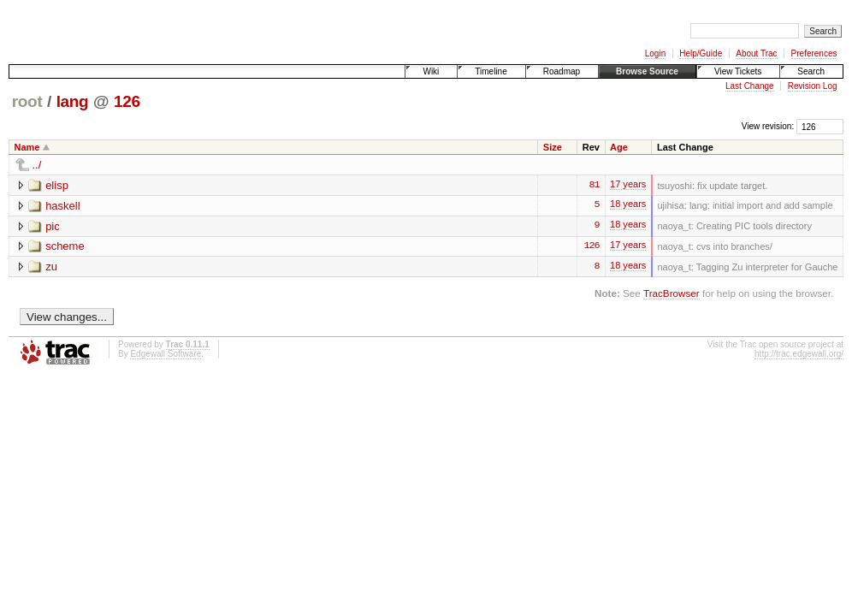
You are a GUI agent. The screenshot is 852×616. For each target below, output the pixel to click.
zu (51, 267)
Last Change (750, 86)
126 (127, 101)
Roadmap (562, 71)
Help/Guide (701, 53)
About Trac (756, 53)
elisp (57, 185)
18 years (628, 207)
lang (73, 101)
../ (37, 165)
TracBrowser (672, 294)
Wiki (431, 71)
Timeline (491, 71)
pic (53, 226)
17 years (628, 187)
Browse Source (647, 71)
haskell (62, 206)
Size (553, 147)
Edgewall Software (166, 355)
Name (27, 147)
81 (595, 186)
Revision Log (813, 86)
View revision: (768, 126)
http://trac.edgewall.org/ (799, 355)
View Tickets (738, 71)
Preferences (814, 53)
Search (811, 71)
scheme (65, 247)
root (27, 101)
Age (619, 147)
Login (655, 53)
